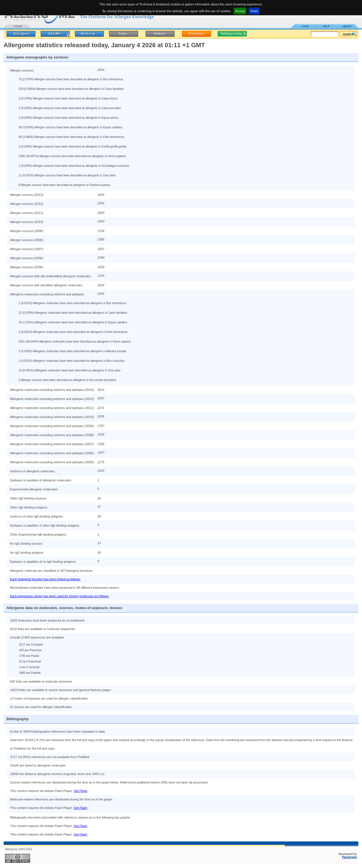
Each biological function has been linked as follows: (45, 579)
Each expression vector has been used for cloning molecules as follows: (59, 596)
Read (254, 11)
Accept (240, 11)
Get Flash (80, 791)
